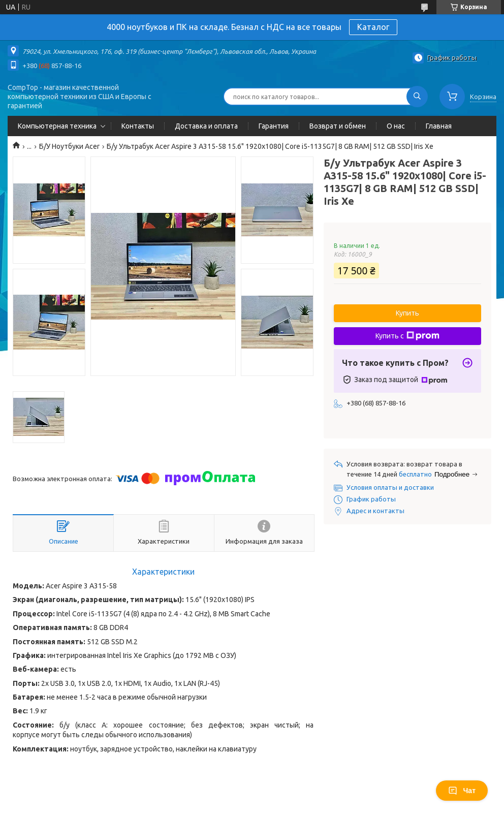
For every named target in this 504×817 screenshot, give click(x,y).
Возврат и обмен (338, 126)
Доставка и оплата (206, 126)
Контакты (138, 126)
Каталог (373, 27)
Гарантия (274, 126)
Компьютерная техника (57, 126)
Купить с (407, 336)
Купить (407, 313)
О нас (396, 126)
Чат (462, 791)
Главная (439, 126)
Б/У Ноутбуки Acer (69, 146)
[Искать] (417, 97)
